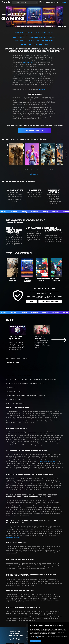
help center (42, 89)
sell (30, 44)
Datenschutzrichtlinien (42, 638)
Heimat (24, 44)
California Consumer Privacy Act (47, 462)
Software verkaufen (24, 41)
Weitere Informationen (50, 302)
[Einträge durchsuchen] (24, 2)
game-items (38, 44)
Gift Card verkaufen (45, 32)
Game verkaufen (22, 35)
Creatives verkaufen (45, 41)
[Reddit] (19, 640)
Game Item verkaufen (24, 32)
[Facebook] (16, 640)
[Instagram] (13, 640)
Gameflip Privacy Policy (14, 537)
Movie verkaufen (19, 38)
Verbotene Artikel (28, 63)
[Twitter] (10, 640)
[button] (36, 2)
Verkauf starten (35, 130)
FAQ (31, 302)
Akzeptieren (36, 641)
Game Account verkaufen (43, 35)
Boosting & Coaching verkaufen (43, 38)
